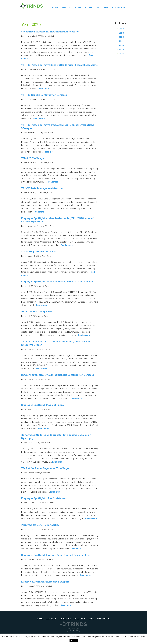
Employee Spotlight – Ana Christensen (44, 498)
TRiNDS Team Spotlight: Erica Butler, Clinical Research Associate (59, 65)
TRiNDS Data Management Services (42, 188)
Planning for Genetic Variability (40, 525)
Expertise (80, 7)
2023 (121, 33)
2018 (121, 54)
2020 (121, 45)
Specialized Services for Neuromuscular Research (50, 32)
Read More (141, 637)
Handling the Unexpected (37, 311)
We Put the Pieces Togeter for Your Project (46, 468)
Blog (106, 7)
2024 (121, 29)
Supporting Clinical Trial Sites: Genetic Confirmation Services (58, 375)
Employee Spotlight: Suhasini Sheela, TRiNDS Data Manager (57, 281)
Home (55, 7)
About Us (67, 7)
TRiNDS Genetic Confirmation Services (44, 95)
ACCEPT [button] (74, 640)
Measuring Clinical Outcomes (39, 252)
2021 (121, 41)
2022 (121, 37)
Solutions (95, 7)
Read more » (45, 89)
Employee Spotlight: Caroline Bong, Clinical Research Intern (57, 555)
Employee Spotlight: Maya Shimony (43, 405)
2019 (121, 49)
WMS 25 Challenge (32, 158)
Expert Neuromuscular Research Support (45, 582)
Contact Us (119, 7)
